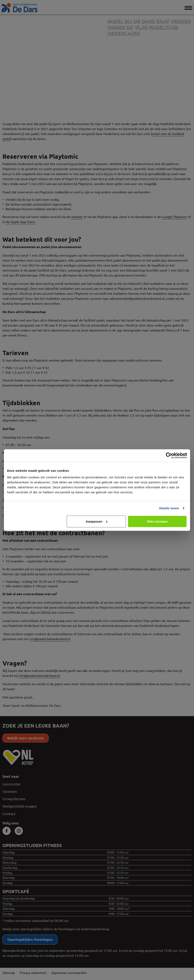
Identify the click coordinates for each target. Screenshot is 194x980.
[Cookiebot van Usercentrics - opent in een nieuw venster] (169, 456)
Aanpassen (97, 521)
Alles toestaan (157, 521)
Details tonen (169, 508)
